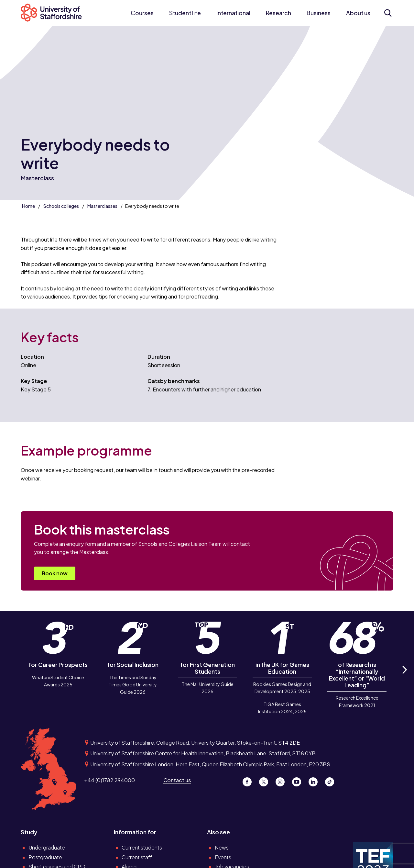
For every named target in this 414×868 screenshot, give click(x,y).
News (222, 847)
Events (223, 857)
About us (358, 13)
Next (404, 677)
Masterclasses (102, 206)
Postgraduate (45, 857)
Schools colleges (61, 206)
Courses (142, 13)
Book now (55, 573)
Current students (142, 847)
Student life (185, 13)
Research (278, 13)
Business (319, 13)
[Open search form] (388, 13)
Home (28, 206)
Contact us (177, 780)
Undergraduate (47, 847)
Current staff (137, 857)
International (233, 13)
